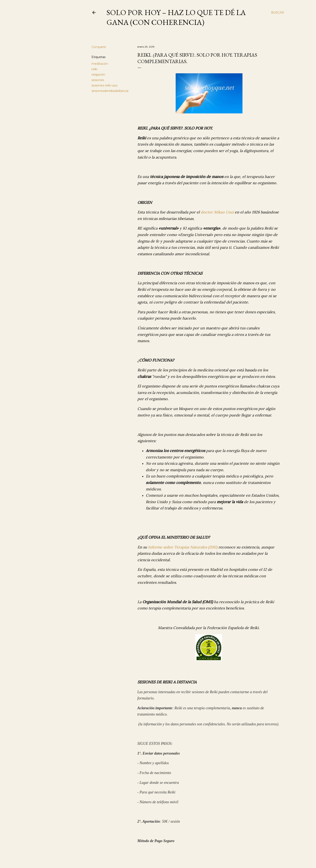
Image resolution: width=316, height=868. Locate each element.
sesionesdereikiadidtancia (110, 91)
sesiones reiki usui (104, 85)
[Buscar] (278, 13)
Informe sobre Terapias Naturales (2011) (183, 547)
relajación (98, 75)
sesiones (98, 80)
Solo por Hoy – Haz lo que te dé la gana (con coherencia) (176, 17)
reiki (94, 69)
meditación (100, 64)
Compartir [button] (99, 47)
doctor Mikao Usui (217, 212)
